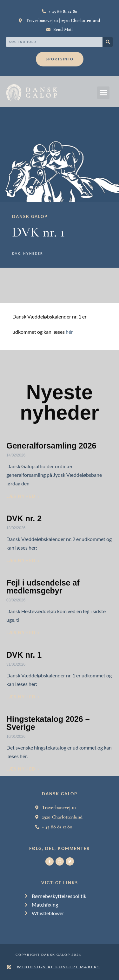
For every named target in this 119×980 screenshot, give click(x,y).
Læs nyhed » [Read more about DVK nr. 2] (23, 560)
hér (69, 332)
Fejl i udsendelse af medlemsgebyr (43, 587)
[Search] (108, 42)
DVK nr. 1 (24, 655)
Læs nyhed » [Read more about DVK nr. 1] (23, 697)
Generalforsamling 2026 (51, 446)
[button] (103, 93)
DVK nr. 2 (24, 518)
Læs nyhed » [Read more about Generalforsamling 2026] (23, 496)
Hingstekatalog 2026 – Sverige (48, 723)
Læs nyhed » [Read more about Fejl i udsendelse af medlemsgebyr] (23, 633)
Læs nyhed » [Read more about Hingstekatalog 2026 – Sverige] (23, 769)
